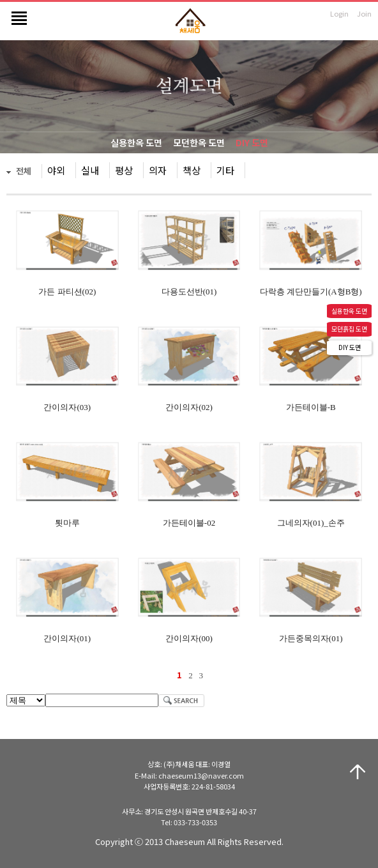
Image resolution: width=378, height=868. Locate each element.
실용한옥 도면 (136, 142)
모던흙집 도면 (349, 329)
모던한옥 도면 (199, 142)
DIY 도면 (252, 142)
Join (364, 13)
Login (339, 13)
